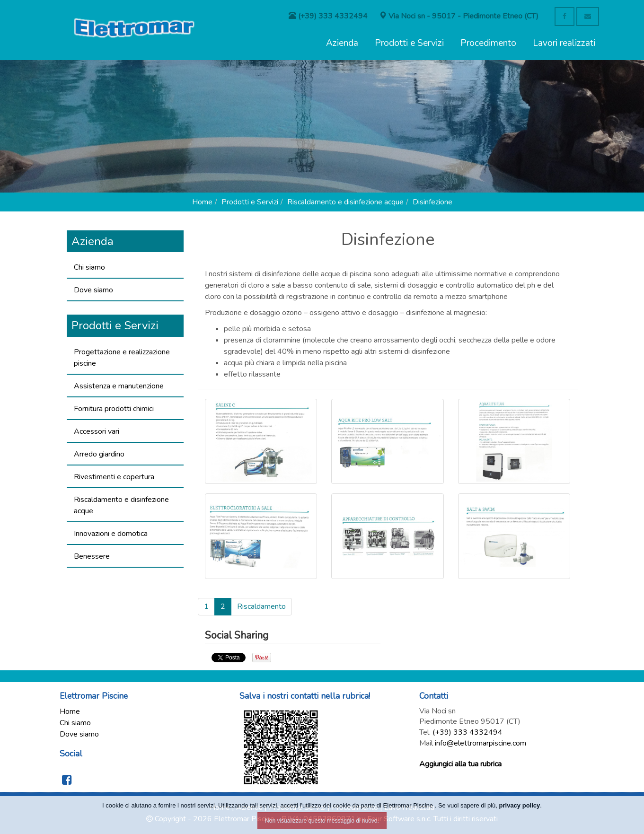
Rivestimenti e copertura (114, 477)
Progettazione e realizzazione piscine (122, 358)
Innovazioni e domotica (111, 534)
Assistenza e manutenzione (119, 386)
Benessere (92, 556)
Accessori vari (97, 431)
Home (202, 202)
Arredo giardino (99, 454)
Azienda (342, 43)
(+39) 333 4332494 (468, 732)
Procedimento (488, 43)
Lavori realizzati (564, 43)
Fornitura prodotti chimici (114, 409)
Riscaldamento (261, 606)
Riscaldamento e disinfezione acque (345, 202)
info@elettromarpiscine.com (481, 743)
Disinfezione (432, 202)
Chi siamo (89, 267)
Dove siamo (93, 290)
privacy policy (520, 805)
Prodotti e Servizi (409, 43)
